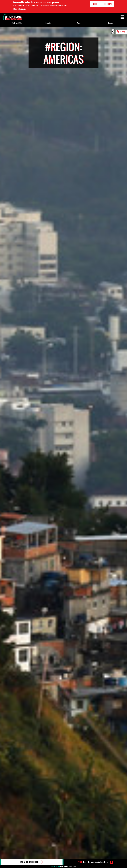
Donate (48, 23)
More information (20, 9)
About (79, 23)
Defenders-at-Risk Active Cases (94, 862)
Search (110, 23)
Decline (108, 4)
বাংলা (123, 31)
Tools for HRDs (17, 23)
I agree (96, 4)
